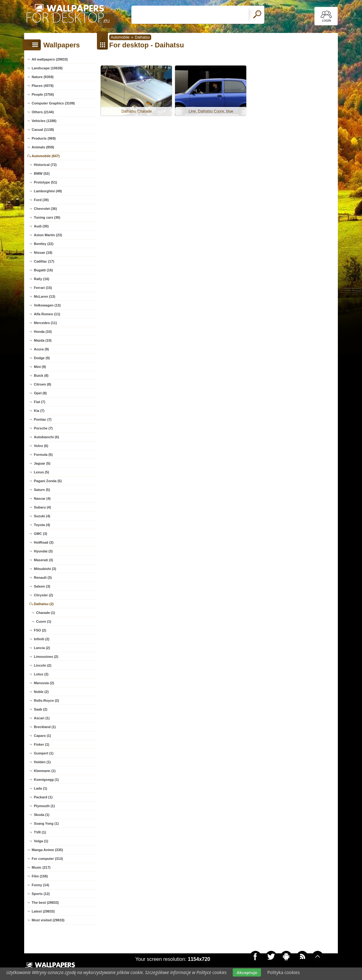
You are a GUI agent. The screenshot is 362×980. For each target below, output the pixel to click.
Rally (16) (42, 279)
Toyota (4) (42, 525)
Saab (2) (41, 709)
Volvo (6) (41, 446)
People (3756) (43, 94)
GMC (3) (40, 534)
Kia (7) (39, 411)
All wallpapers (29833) (50, 59)
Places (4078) (43, 86)
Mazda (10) (43, 340)
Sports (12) (41, 894)
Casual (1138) (43, 130)
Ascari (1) (42, 718)
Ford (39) (41, 200)
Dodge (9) (42, 358)
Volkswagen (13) (47, 305)
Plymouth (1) (44, 806)
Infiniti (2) (42, 639)
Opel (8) (40, 393)
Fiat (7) (40, 402)
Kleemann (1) (45, 771)
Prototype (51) (45, 182)
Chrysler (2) (43, 595)
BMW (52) (42, 173)
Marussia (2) (44, 683)
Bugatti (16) (43, 270)
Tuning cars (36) (47, 217)
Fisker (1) (42, 744)
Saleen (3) (42, 586)
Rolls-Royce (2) (46, 700)
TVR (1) (40, 832)
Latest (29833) (43, 911)
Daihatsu (142, 37)
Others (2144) (43, 112)
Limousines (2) (46, 657)
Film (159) (40, 876)
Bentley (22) (44, 244)
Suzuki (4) (42, 516)
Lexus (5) (41, 472)
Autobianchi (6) (46, 437)
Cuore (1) (44, 621)
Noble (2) (41, 692)
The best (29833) (45, 903)
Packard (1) (43, 797)
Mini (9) (40, 367)
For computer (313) (47, 859)
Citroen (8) (43, 384)
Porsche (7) (43, 428)
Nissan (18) (43, 253)
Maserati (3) (43, 560)
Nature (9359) (43, 77)
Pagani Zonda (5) (48, 481)
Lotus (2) (41, 674)
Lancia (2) (42, 648)
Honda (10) (43, 332)
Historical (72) (45, 165)
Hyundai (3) (43, 551)
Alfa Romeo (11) (47, 314)
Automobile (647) (46, 156)
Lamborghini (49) (48, 191)
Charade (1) (46, 613)
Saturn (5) (42, 490)
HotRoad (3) (44, 542)
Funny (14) (40, 885)
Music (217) (41, 867)
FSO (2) (40, 630)
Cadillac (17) (44, 261)
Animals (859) (43, 147)
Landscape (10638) (47, 68)
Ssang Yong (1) (46, 823)
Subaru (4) (42, 507)
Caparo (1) (42, 736)
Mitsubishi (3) (45, 569)
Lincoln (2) (43, 665)
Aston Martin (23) (48, 235)
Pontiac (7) (43, 419)
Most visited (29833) (48, 920)
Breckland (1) (45, 727)
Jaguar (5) (42, 463)
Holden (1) (42, 762)
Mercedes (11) (45, 323)
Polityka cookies (284, 972)
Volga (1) (41, 841)
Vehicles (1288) (44, 121)
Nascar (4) (42, 498)
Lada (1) (40, 788)
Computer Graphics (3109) (53, 103)
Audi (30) (41, 226)
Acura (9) (41, 349)
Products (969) (44, 138)
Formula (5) (43, 455)
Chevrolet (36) (45, 209)
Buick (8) (41, 375)
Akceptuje (247, 972)
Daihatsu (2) (44, 604)
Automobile (120, 37)
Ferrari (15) (43, 288)
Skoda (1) (42, 815)
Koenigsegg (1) (46, 780)
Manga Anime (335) (47, 850)
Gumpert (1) (44, 753)
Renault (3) (43, 578)
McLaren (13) (45, 296)
